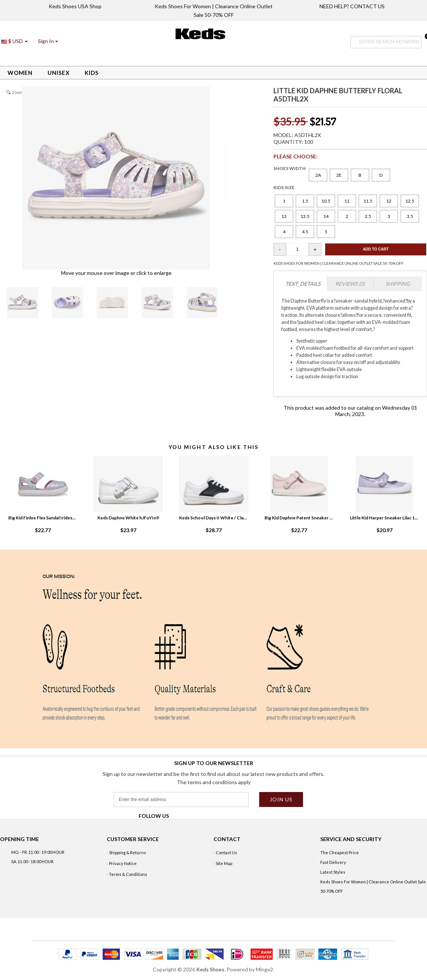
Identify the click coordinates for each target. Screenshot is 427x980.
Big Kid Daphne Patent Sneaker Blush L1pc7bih (299, 518)
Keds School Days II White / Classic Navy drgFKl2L (213, 518)
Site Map (224, 863)
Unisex (59, 73)
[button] (48, 41)
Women (20, 73)
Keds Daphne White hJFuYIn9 (128, 518)
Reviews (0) (350, 284)
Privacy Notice (123, 863)
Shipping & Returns (128, 852)
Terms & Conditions (128, 874)
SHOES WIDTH (290, 168)
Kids (92, 73)
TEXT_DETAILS (303, 284)
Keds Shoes (210, 969)
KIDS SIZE (284, 187)
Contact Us (226, 852)
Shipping (398, 284)
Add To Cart (376, 249)
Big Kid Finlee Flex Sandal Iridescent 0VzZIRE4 (43, 518)
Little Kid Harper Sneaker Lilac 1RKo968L (384, 518)
